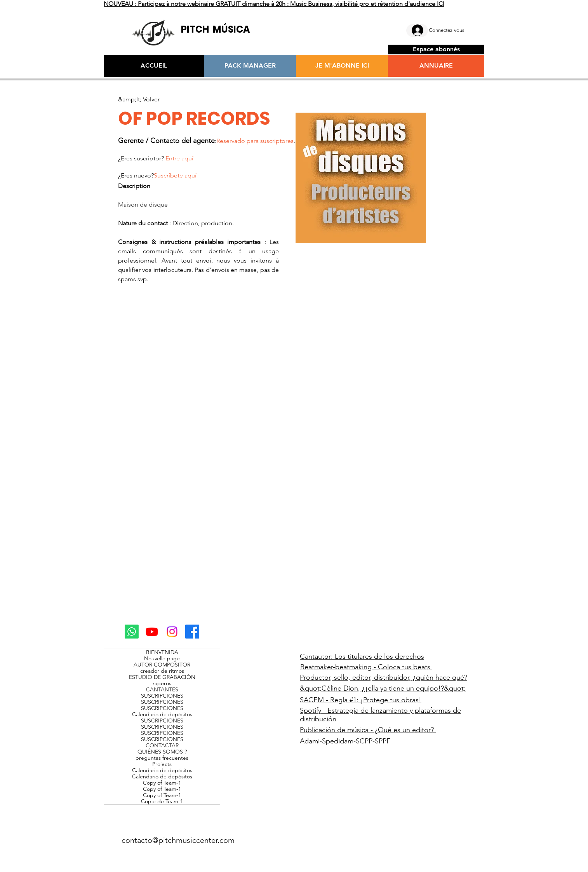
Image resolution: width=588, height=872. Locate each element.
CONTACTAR (162, 745)
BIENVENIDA (162, 652)
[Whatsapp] (132, 632)
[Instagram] (172, 632)
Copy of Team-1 (162, 783)
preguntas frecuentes (162, 758)
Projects (162, 764)
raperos (162, 683)
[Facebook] (192, 632)
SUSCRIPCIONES (162, 696)
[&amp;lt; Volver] (139, 100)
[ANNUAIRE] (436, 66)
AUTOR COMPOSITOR (162, 665)
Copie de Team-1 (162, 801)
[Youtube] (152, 632)
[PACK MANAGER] (250, 66)
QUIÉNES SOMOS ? (162, 752)
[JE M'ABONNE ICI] (342, 66)
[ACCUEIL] (154, 66)
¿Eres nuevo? (157, 175)
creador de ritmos (162, 671)
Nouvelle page (162, 658)
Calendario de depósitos (162, 714)
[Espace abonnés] (436, 50)
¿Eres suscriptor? (156, 158)
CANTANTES (162, 689)
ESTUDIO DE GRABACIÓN (162, 677)
